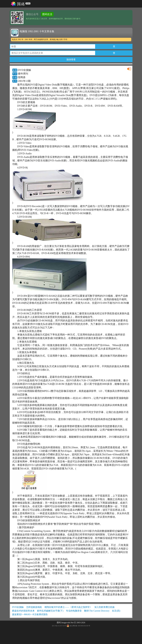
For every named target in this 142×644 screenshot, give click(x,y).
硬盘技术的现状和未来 (23, 611)
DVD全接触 (18, 607)
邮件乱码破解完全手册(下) (50, 611)
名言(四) (116, 611)
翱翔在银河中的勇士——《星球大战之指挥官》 (68, 607)
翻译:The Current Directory (97, 611)
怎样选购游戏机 (34, 607)
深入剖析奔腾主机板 (105, 607)
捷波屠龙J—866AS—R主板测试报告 (30, 614)
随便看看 (71, 60)
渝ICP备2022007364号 (59, 626)
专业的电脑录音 (74, 611)
